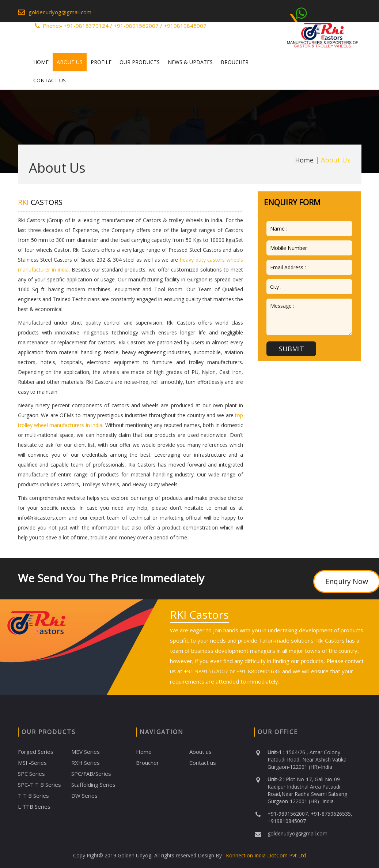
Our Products (140, 62)
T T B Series (33, 796)
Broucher (235, 62)
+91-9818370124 (86, 26)
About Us (70, 62)
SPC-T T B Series (39, 785)
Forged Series (36, 752)
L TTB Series (34, 807)
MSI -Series (32, 763)
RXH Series (86, 763)
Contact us (203, 763)
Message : (309, 317)
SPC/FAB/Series (91, 774)
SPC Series (31, 774)
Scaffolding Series (93, 785)
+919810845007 (185, 26)
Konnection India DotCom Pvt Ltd (265, 855)
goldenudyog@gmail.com (60, 12)
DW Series (84, 796)
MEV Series (86, 752)
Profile (101, 62)
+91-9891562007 (136, 26)
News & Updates (190, 62)
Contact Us (50, 80)
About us (200, 752)
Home (41, 62)
